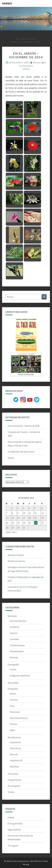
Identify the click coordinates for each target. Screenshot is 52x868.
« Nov (8, 532)
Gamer (11, 458)
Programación (14, 780)
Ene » (14, 532)
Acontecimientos (18, 621)
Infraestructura (17, 645)
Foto (12, 706)
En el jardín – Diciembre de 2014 (26, 55)
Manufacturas (14, 737)
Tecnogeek (13, 846)
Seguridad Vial (14, 830)
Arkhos (11, 817)
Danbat (37, 62)
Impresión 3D (16, 760)
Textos (11, 792)
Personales (13, 774)
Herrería (14, 754)
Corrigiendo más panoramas (21, 452)
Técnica (13, 724)
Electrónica (15, 748)
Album (13, 694)
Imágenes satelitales (20, 676)
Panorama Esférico (19, 718)
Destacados (13, 683)
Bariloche (12, 616)
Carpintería (15, 742)
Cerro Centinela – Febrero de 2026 (24, 426)
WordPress (36, 861)
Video (12, 730)
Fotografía (13, 689)
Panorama (15, 712)
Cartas (13, 669)
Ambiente (15, 627)
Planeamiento (17, 651)
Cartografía (13, 665)
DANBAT (7, 3)
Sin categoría (14, 786)
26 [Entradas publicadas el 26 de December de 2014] (36, 523)
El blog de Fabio (15, 824)
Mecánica (14, 766)
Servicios (14, 657)
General (14, 633)
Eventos (14, 700)
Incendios (14, 639)
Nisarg (26, 864)
